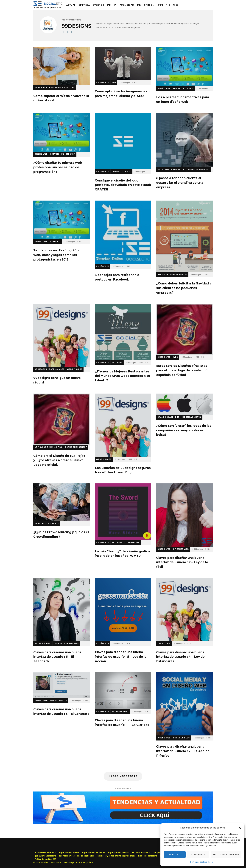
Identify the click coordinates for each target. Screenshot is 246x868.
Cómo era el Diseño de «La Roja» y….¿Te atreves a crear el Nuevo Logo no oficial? (62, 419)
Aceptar (175, 855)
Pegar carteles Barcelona (93, 853)
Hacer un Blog (43, 644)
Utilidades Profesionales (172, 275)
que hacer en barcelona (45, 856)
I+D (109, 5)
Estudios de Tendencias (126, 543)
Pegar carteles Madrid (69, 853)
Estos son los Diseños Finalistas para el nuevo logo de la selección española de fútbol (184, 329)
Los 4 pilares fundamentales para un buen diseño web (184, 67)
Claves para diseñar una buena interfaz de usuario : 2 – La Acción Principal (184, 704)
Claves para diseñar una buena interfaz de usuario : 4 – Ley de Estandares (184, 610)
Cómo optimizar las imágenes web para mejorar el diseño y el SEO (123, 64)
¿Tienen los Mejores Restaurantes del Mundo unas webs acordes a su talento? (123, 332)
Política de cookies (199, 862)
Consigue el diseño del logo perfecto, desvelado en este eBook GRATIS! (123, 141)
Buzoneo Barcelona (141, 853)
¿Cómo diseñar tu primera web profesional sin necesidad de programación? (62, 132)
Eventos (98, 5)
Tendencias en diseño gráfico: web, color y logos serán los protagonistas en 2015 (62, 220)
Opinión (149, 5)
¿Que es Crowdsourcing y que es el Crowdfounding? (62, 502)
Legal (211, 862)
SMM (160, 5)
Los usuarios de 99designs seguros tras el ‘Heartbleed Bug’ (123, 425)
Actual (71, 5)
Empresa (84, 5)
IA (115, 5)
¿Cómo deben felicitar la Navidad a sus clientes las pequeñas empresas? (184, 236)
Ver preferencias (226, 855)
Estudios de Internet (63, 154)
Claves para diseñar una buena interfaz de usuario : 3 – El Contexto (62, 685)
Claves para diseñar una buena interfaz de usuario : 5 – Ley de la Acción (123, 609)
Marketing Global (184, 89)
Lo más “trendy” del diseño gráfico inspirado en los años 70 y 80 (123, 512)
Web (176, 5)
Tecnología (164, 644)
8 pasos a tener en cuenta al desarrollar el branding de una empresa (184, 140)
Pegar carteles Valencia (118, 853)
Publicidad (127, 5)
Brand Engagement (199, 169)
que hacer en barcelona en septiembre (77, 856)
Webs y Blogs (75, 369)
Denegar (198, 855)
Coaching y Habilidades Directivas (55, 87)
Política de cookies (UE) (45, 859)
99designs (125, 83)
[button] (240, 828)
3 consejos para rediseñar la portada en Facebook (123, 232)
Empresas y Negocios (47, 523)
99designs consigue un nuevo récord (62, 335)
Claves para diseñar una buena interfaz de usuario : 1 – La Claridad (123, 691)
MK (139, 5)
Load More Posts (123, 776)
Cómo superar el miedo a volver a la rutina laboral (62, 66)
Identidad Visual (121, 172)
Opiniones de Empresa (66, 644)
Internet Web (181, 549)
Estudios (56, 242)
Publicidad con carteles (45, 853)
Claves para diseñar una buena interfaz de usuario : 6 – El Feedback (62, 610)
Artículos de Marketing (171, 169)
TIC (168, 5)
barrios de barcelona (148, 856)
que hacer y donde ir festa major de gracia (116, 856)
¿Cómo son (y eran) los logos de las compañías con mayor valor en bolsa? (184, 404)
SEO (114, 83)
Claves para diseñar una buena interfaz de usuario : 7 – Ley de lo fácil (184, 515)
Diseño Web (103, 83)
